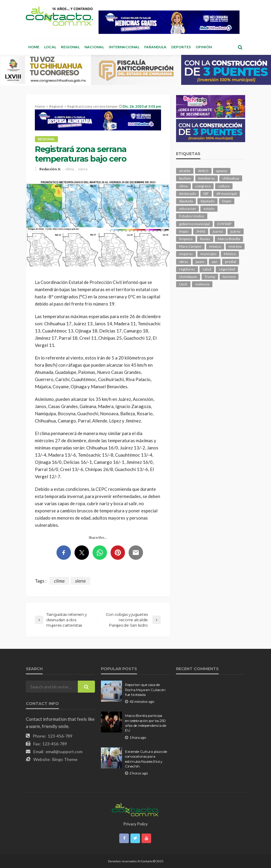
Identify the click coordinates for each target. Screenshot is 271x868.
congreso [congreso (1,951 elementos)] (203, 186)
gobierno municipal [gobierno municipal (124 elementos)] (194, 224)
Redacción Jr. (50, 169)
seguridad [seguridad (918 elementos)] (227, 269)
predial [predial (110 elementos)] (231, 262)
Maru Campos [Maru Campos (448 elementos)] (190, 246)
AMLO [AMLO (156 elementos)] (203, 171)
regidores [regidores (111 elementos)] (187, 269)
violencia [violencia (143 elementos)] (202, 284)
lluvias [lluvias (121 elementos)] (205, 239)
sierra (83, 169)
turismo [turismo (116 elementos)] (229, 277)
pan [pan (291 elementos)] (215, 262)
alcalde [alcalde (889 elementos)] (185, 171)
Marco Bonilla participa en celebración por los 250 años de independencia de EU (146, 723)
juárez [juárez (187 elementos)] (236, 231)
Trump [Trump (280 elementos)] (210, 277)
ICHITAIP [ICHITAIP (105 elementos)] (224, 224)
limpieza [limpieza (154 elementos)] (186, 239)
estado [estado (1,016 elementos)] (209, 209)
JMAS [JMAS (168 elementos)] (201, 231)
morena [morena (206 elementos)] (235, 246)
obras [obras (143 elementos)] (184, 262)
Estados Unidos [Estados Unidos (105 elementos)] (192, 216)
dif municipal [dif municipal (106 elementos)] (227, 194)
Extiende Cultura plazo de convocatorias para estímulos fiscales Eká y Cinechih (146, 759)
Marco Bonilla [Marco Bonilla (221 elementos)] (229, 239)
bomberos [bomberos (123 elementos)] (207, 178)
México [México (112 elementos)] (230, 254)
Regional (70, 47)
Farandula (155, 47)
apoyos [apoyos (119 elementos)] (222, 171)
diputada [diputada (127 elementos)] (186, 201)
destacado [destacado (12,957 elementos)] (187, 194)
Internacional (124, 47)
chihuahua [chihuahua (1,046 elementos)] (231, 178)
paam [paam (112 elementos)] (200, 262)
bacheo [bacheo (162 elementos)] (185, 178)
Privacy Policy (136, 824)
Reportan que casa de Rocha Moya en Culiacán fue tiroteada (145, 690)
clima (70, 169)
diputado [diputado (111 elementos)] (207, 201)
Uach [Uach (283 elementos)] (183, 284)
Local (50, 47)
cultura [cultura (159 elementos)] (224, 186)
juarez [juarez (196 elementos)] (218, 231)
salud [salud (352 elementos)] (207, 269)
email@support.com (64, 752)
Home (34, 47)
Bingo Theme (65, 759)
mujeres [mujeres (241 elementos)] (186, 254)
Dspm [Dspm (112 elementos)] (227, 201)
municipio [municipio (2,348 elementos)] (208, 254)
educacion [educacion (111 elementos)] (187, 209)
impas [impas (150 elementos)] (184, 231)
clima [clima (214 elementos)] (183, 186)
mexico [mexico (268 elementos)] (215, 246)
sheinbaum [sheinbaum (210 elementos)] (188, 277)
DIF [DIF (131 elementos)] (206, 194)
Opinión (204, 47)
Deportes (181, 47)
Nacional (94, 47)
